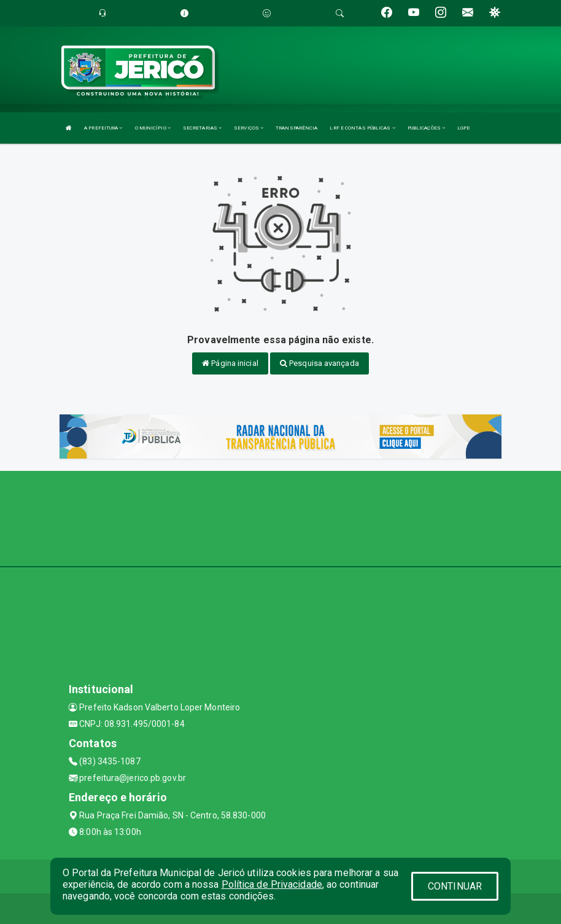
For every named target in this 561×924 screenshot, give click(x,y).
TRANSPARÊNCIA (296, 128)
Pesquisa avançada (319, 363)
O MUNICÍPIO (153, 128)
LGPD (463, 128)
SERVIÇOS (249, 128)
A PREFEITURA (103, 128)
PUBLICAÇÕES (426, 128)
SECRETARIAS (202, 128)
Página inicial (230, 363)
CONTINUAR (455, 886)
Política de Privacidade (272, 884)
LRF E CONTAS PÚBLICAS (362, 128)
